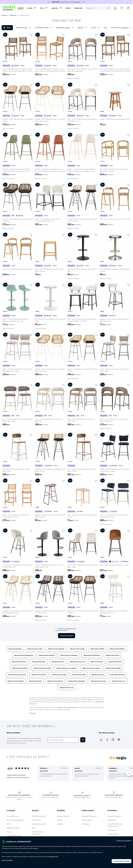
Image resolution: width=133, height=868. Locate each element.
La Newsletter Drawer (14, 836)
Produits (30, 8)
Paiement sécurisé (63, 816)
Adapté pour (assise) (65, 28)
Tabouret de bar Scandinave (69, 655)
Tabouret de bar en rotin (77, 662)
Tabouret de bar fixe (35, 681)
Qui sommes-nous (13, 816)
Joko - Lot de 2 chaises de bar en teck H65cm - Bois (18, 269)
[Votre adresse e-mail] (63, 740)
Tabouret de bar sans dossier (17, 675)
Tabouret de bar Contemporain (24, 655)
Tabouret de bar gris (97, 662)
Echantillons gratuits (39, 816)
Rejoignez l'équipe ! (13, 828)
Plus (105, 28)
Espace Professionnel (39, 824)
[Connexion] (115, 8)
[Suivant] (129, 773)
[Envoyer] (83, 740)
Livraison (60, 824)
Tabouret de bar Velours (19, 662)
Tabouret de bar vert (98, 675)
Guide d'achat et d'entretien (37, 833)
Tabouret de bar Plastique (47, 655)
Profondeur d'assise (44, 28)
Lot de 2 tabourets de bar (117, 675)
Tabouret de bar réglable (113, 668)
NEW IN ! (68, 8)
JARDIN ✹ (20, 8)
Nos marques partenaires (15, 820)
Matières (83, 28)
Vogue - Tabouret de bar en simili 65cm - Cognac (114, 565)
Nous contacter (87, 820)
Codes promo (112, 830)
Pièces (42, 8)
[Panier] (128, 8)
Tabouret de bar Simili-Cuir (92, 655)
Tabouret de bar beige (79, 675)
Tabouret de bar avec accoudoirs (67, 668)
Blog (33, 828)
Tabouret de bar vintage (77, 649)
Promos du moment (114, 816)
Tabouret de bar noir (58, 662)
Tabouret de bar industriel (56, 649)
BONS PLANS (78, 8)
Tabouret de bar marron (39, 675)
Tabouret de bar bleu (115, 662)
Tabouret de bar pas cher (99, 681)
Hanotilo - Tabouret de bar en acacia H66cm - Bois (115, 119)
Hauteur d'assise (24, 28)
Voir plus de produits (67, 636)
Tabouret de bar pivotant (55, 681)
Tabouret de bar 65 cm (119, 681)
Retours (60, 820)
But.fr (9, 824)
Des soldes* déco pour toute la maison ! (115, 825)
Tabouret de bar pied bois (20, 668)
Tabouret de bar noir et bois (42, 668)
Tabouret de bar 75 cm (67, 688)
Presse (9, 832)
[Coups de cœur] (122, 8)
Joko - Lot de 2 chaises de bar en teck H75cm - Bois (115, 219)
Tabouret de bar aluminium (77, 681)
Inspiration (55, 8)
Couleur (96, 28)
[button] (66, 28)
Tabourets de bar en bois (35, 649)
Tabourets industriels (15, 649)
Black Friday (112, 820)
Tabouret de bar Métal (97, 649)
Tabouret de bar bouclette (15, 681)
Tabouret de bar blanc (39, 662)
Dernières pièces (113, 834)
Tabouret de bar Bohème (117, 649)
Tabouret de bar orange (59, 675)
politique (51, 856)
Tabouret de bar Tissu (112, 655)
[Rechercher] (98, 8)
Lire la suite (33, 713)
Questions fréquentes (90, 816)
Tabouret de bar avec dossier (91, 668)
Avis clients (86, 824)
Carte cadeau (36, 820)
